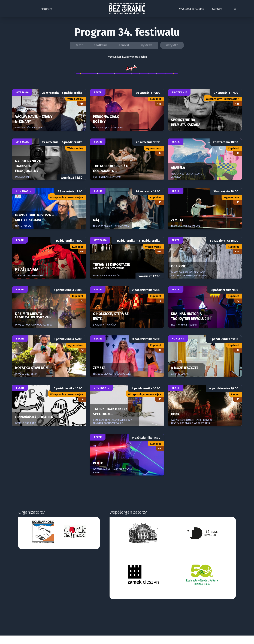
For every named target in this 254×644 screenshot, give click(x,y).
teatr (79, 45)
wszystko (172, 45)
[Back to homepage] (127, 8)
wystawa (146, 45)
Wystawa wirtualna (192, 9)
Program (46, 9)
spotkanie (101, 45)
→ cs (233, 9)
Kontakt (217, 9)
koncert (124, 45)
